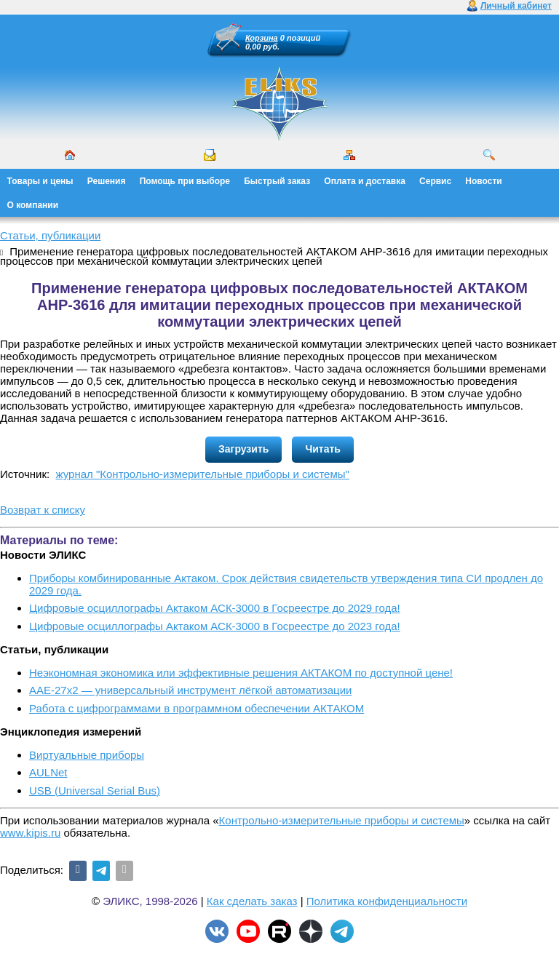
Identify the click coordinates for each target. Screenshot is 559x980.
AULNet (48, 772)
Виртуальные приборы (87, 755)
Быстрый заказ (277, 181)
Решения (107, 181)
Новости (483, 181)
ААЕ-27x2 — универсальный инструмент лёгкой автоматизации (190, 690)
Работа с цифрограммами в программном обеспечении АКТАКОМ (197, 708)
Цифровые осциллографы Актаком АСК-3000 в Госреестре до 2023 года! (215, 626)
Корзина (262, 38)
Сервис (435, 181)
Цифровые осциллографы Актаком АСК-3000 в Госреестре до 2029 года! (215, 608)
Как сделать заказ (252, 901)
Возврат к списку (43, 510)
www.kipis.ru (30, 833)
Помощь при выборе (185, 181)
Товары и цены (40, 181)
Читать (323, 449)
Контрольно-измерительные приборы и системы (342, 820)
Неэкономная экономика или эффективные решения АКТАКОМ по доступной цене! (241, 673)
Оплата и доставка (365, 181)
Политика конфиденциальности (387, 901)
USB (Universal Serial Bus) (95, 790)
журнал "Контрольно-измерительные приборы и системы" (203, 474)
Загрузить (243, 449)
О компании (33, 205)
